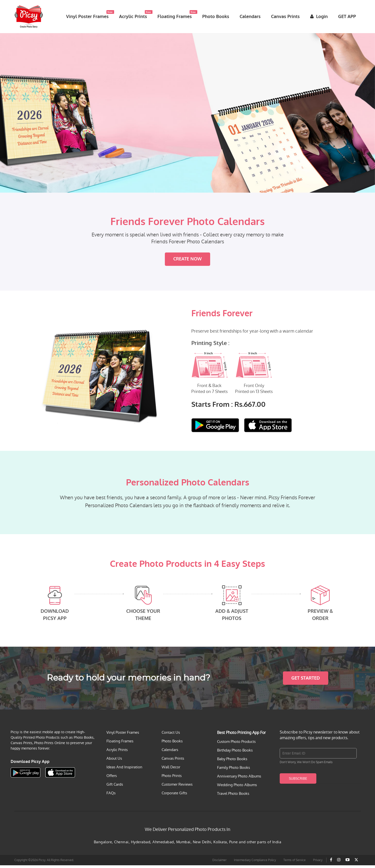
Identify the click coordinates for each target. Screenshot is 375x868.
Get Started (306, 681)
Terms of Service (295, 863)
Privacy (318, 863)
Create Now (187, 262)
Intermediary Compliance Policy (255, 863)
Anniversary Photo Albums (239, 779)
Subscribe (298, 781)
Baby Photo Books (232, 762)
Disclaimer (219, 863)
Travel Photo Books (233, 796)
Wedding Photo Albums (237, 788)
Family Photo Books (234, 770)
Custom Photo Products (236, 744)
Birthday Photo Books (235, 753)
